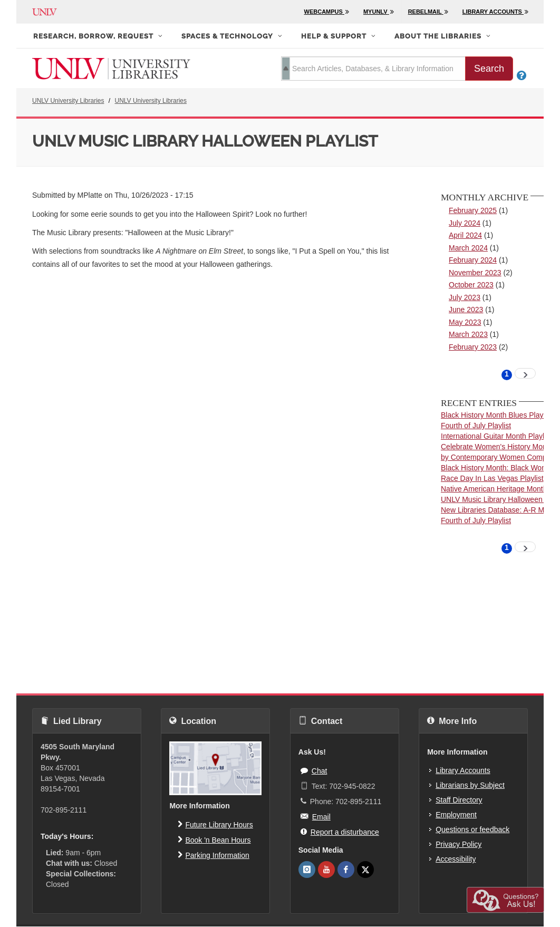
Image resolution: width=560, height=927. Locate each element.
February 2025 (473, 210)
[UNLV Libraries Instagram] (307, 870)
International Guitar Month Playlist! (497, 436)
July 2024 (465, 223)
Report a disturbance (340, 832)
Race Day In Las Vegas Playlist (492, 478)
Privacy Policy (458, 844)
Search (489, 69)
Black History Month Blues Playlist (497, 415)
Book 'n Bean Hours (214, 839)
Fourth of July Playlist (476, 426)
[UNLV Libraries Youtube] (326, 870)
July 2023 (465, 297)
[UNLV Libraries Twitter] (365, 870)
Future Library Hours (215, 824)
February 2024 (473, 260)
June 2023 (466, 310)
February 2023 (473, 347)
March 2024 (468, 248)
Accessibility (456, 859)
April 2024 (465, 235)
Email (316, 816)
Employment (456, 815)
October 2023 (471, 285)
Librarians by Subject (470, 785)
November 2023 (475, 273)
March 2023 (468, 334)
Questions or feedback (472, 829)
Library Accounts (463, 770)
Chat (314, 770)
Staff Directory (459, 800)
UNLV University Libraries (68, 101)
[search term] (373, 69)
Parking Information (213, 855)
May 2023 (465, 322)
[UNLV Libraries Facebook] (346, 870)
